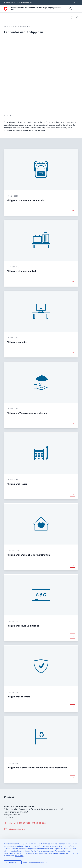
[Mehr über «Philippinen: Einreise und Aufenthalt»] (73, 137)
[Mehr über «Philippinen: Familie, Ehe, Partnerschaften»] (73, 492)
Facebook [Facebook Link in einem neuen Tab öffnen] (10, 807)
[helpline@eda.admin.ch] (17, 756)
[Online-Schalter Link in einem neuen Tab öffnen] (15, 814)
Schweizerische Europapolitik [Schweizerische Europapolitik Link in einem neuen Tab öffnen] (21, 837)
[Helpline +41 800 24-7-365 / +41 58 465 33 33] (26, 749)
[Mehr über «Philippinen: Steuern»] (73, 421)
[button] (78, 772)
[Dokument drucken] (72, 17)
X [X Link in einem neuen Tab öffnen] (20, 807)
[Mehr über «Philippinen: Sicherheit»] (73, 633)
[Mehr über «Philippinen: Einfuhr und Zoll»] (73, 208)
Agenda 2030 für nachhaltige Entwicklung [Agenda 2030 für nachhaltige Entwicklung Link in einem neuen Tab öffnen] (61, 832)
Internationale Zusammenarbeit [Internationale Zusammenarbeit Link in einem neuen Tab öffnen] (21, 831)
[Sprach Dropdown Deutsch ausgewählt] (75, 3)
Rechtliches (19, 856)
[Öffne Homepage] (33, 9)
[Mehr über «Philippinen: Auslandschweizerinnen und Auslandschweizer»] (73, 704)
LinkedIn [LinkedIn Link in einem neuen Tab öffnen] (56, 807)
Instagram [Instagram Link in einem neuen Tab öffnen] (30, 807)
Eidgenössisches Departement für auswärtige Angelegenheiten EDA (36, 9)
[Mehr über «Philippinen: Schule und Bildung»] (73, 562)
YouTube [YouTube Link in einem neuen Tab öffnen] (43, 807)
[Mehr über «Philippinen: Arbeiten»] (73, 279)
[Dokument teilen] (77, 17)
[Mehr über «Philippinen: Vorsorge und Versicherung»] (73, 350)
